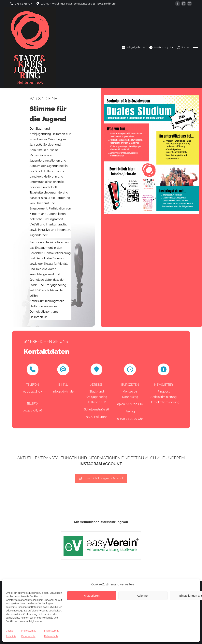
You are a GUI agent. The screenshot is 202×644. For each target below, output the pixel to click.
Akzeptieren (92, 596)
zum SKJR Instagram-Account (101, 478)
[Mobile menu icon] (195, 48)
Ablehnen (143, 596)
